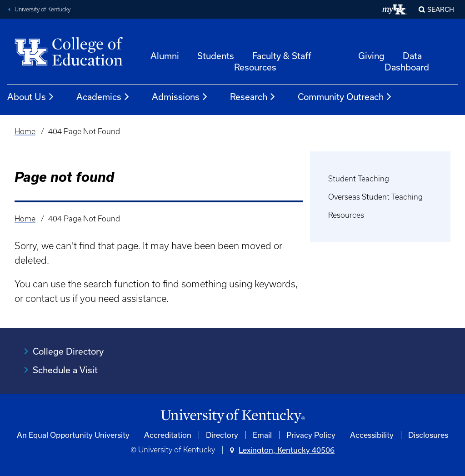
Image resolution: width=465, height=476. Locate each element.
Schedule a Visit (65, 370)
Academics (103, 97)
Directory (222, 435)
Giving (371, 56)
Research (253, 97)
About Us (31, 97)
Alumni (165, 56)
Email (262, 435)
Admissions (180, 97)
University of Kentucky (42, 9)
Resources (346, 215)
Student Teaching (359, 179)
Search (441, 9)
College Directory (68, 351)
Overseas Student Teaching (375, 197)
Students (216, 56)
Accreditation (168, 435)
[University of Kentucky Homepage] (232, 416)
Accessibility (372, 435)
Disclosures (428, 435)
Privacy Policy (311, 435)
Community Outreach (345, 97)
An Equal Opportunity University (73, 435)
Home (25, 131)
